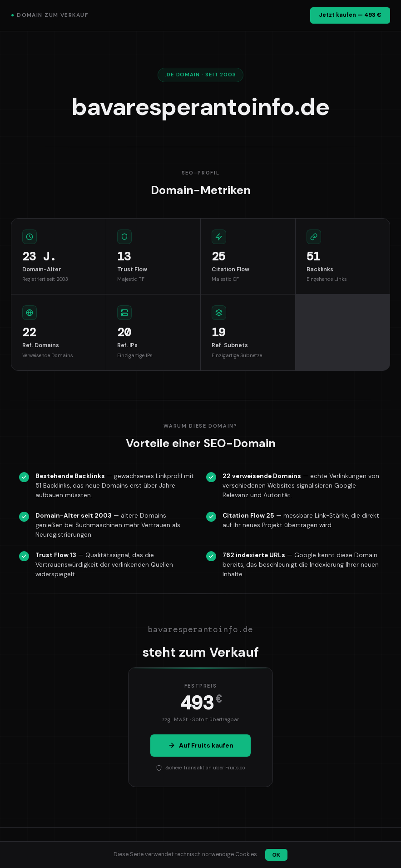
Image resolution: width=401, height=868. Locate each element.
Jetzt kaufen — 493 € (350, 15)
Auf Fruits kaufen (201, 745)
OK (276, 855)
